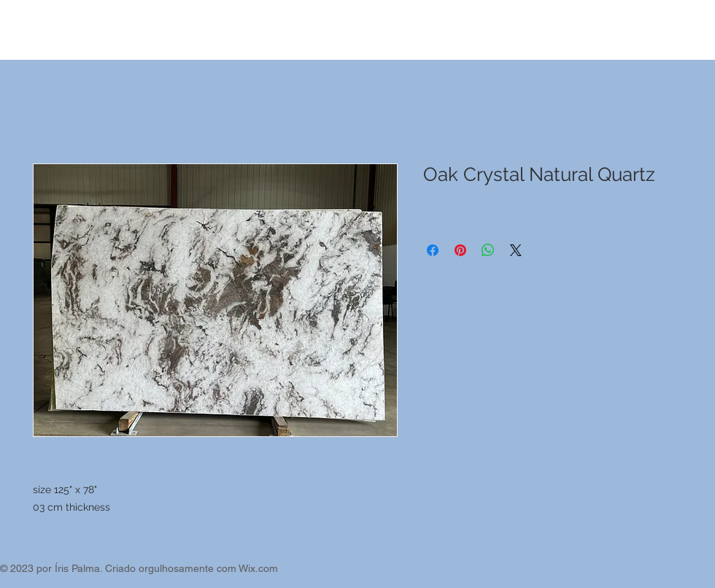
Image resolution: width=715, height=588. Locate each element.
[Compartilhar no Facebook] (433, 250)
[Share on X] (516, 250)
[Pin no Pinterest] (460, 250)
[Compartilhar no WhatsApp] (488, 250)
